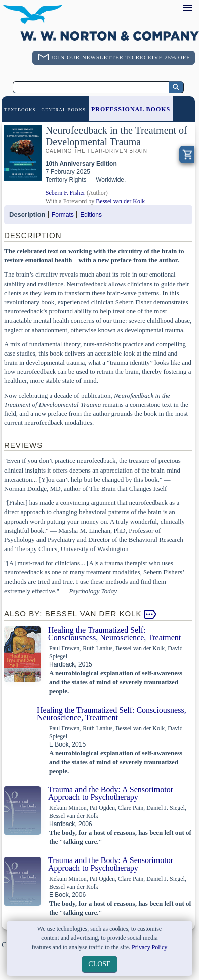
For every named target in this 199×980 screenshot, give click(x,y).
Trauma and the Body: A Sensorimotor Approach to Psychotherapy (111, 793)
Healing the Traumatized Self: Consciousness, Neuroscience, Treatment (114, 634)
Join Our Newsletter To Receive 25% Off (120, 57)
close (99, 964)
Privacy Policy (149, 947)
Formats (63, 215)
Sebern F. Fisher (65, 193)
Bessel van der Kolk (120, 201)
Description (27, 214)
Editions (91, 215)
